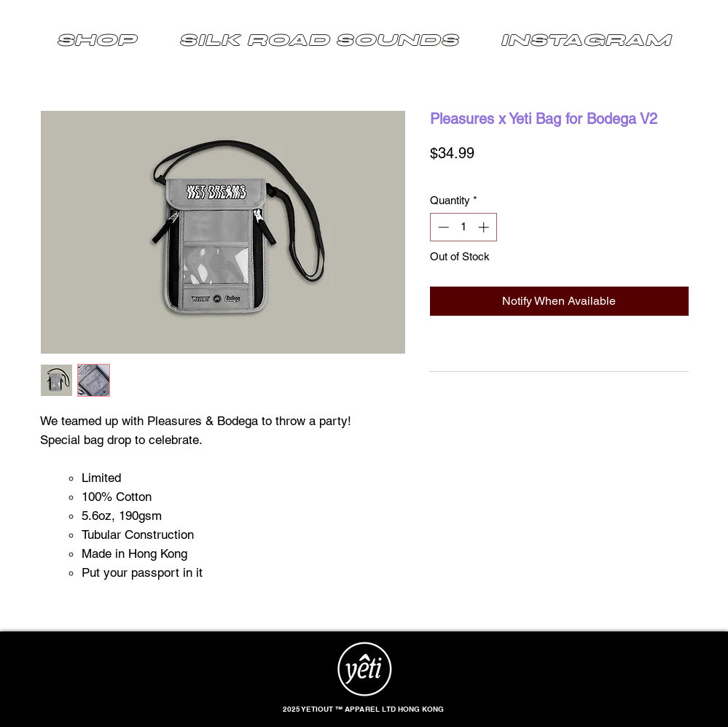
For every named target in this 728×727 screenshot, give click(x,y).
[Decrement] (442, 227)
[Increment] (485, 227)
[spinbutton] (463, 227)
